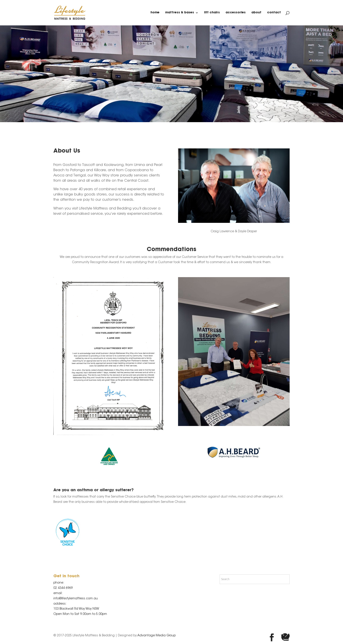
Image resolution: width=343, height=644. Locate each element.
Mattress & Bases (180, 13)
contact (274, 13)
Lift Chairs (212, 13)
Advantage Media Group (157, 636)
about (256, 13)
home (155, 13)
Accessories (236, 13)
